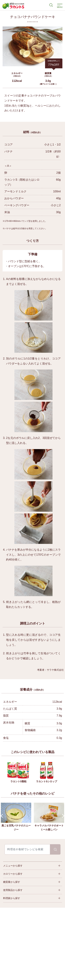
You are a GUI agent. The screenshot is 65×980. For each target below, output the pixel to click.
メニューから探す (13, 866)
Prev (3, 816)
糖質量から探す (12, 882)
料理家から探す (12, 898)
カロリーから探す (13, 874)
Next (62, 816)
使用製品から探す (13, 890)
